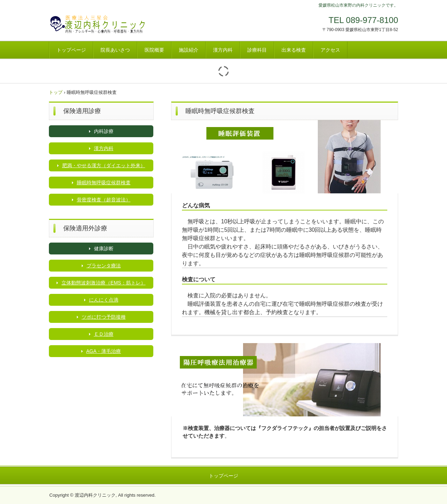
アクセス (330, 50)
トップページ (71, 50)
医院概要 (154, 50)
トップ (56, 92)
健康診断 (104, 249)
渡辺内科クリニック (98, 24)
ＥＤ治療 (104, 334)
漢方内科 (223, 50)
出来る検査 (294, 50)
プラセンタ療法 (104, 266)
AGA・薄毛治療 (104, 351)
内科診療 (104, 131)
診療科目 (257, 50)
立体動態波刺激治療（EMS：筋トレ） (103, 283)
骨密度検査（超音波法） (104, 200)
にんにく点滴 (104, 300)
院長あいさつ (115, 50)
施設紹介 (189, 50)
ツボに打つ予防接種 (104, 317)
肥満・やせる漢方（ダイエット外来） (104, 165)
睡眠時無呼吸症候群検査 (104, 183)
